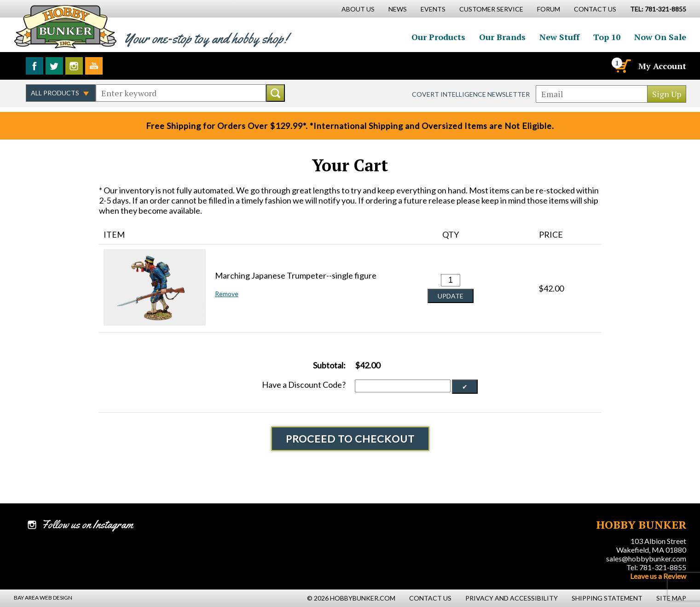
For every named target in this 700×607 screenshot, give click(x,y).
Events (433, 9)
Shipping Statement (607, 598)
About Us (358, 9)
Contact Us (595, 9)
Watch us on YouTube (94, 66)
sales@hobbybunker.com (646, 558)
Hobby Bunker (65, 26)
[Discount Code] (403, 386)
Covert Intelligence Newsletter (471, 94)
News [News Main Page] (398, 9)
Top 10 (607, 37)
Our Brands (502, 37)
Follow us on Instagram (74, 66)
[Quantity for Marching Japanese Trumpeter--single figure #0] (451, 280)
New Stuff (559, 37)
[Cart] (622, 66)
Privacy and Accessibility (512, 598)
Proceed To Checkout (350, 439)
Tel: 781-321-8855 (656, 567)
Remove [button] (227, 294)
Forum (549, 9)
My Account (662, 66)
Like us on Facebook (35, 66)
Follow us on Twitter (54, 66)
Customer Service (491, 9)
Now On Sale (660, 37)
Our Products (438, 37)
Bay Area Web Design (43, 598)
